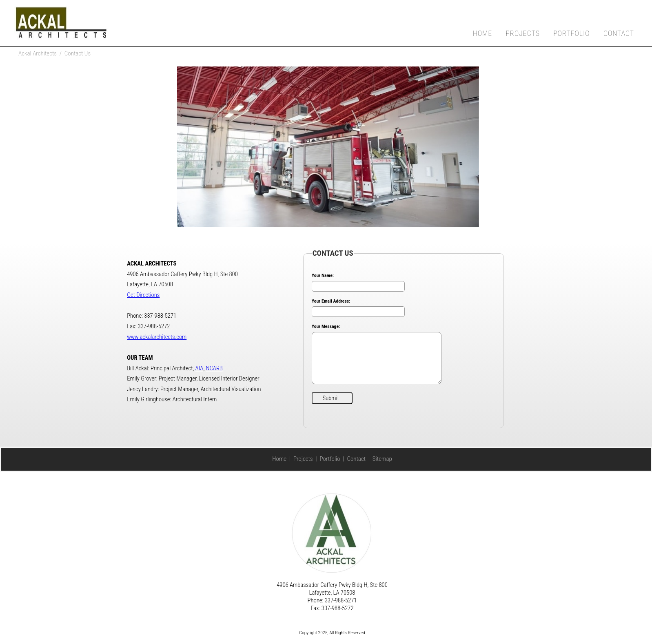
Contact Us (78, 53)
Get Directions (143, 295)
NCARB (214, 368)
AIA (200, 368)
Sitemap (382, 459)
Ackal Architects (38, 53)
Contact (619, 33)
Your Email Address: (331, 301)
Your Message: (326, 326)
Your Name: (323, 275)
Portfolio (571, 33)
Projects (522, 33)
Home (482, 33)
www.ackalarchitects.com (157, 337)
